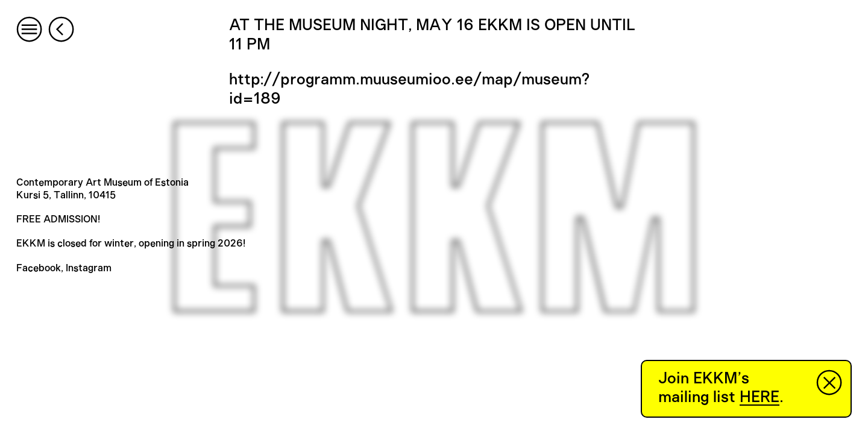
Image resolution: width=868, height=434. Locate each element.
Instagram (89, 268)
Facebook (39, 268)
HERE (759, 397)
